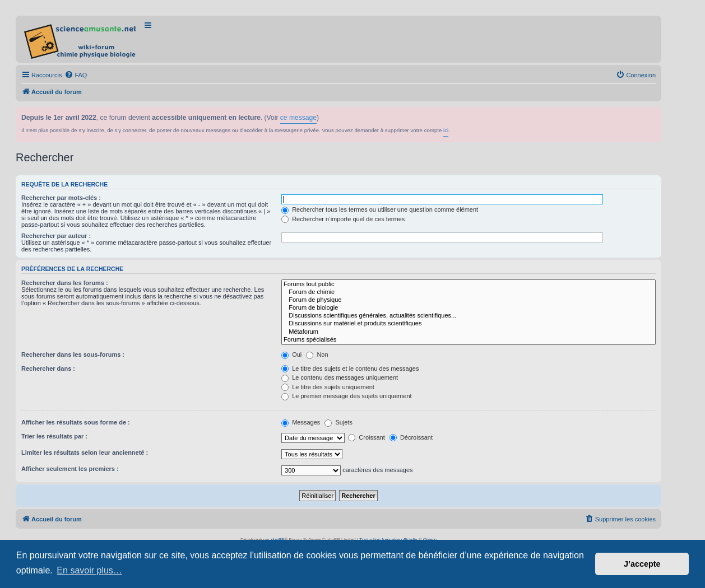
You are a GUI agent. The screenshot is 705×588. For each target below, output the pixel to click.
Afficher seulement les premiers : (70, 469)
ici (446, 130)
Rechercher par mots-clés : (61, 198)
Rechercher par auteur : (56, 236)
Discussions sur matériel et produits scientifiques (469, 324)
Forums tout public (469, 284)
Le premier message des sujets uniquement (346, 396)
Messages (301, 422)
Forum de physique (469, 300)
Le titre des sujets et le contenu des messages (350, 368)
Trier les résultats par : (54, 436)
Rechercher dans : (48, 368)
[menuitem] (76, 75)
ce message (298, 118)
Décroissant (411, 437)
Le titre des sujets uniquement (328, 387)
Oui (291, 354)
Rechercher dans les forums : (65, 283)
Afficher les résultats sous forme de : (76, 422)
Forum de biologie (469, 308)
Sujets (338, 422)
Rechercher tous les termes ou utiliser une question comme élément (380, 209)
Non (317, 354)
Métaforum (469, 332)
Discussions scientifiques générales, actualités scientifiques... (469, 316)
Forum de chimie (469, 292)
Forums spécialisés (469, 340)
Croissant (367, 437)
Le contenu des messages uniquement (340, 377)
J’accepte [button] (642, 564)
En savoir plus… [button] (89, 570)
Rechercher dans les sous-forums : (73, 354)
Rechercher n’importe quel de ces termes (343, 219)
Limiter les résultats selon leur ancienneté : (85, 452)
